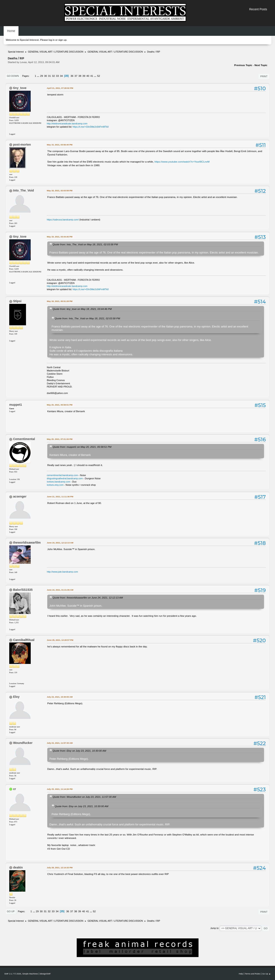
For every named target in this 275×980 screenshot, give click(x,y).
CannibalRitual (24, 640)
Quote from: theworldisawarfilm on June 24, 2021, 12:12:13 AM (88, 598)
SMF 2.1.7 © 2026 (13, 974)
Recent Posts (258, 9)
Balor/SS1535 (23, 590)
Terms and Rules (253, 974)
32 (53, 76)
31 (50, 76)
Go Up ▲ (266, 974)
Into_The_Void (24, 190)
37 (76, 76)
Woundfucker (23, 743)
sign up (62, 40)
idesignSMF (45, 974)
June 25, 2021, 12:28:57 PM (60, 640)
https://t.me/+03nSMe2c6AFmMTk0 (91, 127)
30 (45, 76)
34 (61, 76)
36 (72, 76)
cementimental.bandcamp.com (62, 475)
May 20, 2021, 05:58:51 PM (60, 405)
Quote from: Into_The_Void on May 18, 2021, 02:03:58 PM (85, 244)
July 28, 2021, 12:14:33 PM (60, 868)
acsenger (20, 496)
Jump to (214, 928)
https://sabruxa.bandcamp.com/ (63, 220)
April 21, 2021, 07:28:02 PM (60, 88)
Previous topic (243, 65)
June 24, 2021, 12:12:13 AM (60, 543)
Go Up (11, 911)
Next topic (261, 65)
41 (92, 76)
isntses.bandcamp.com (59, 482)
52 (99, 76)
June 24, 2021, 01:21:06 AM (60, 590)
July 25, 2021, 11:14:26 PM (60, 789)
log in (52, 40)
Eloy (16, 697)
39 (84, 76)
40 (88, 76)
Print (264, 76)
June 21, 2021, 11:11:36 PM (60, 497)
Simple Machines (30, 974)
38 (80, 76)
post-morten (22, 145)
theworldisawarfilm (27, 543)
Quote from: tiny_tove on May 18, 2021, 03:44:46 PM (82, 309)
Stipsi (17, 301)
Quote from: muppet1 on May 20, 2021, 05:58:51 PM (82, 447)
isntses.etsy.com (55, 485)
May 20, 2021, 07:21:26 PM (60, 439)
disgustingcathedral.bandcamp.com (65, 478)
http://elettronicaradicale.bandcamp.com (67, 124)
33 (57, 76)
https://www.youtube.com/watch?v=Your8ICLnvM (182, 162)
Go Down (13, 76)
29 (42, 76)
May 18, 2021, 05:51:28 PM (60, 301)
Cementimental (24, 439)
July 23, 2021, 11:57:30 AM (60, 743)
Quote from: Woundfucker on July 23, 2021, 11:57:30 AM (84, 797)
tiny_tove (20, 88)
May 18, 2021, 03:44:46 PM (60, 237)
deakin (18, 867)
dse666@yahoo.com (57, 393)
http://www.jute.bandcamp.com (62, 572)
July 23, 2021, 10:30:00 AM (60, 697)
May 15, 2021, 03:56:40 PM (60, 145)
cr (15, 789)
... (39, 76)
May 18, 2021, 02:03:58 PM (60, 191)
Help (241, 974)
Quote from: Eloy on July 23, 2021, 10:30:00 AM (79, 751)
